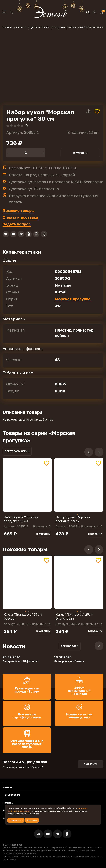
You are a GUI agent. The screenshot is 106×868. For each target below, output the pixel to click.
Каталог (8, 787)
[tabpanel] (27, 485)
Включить (91, 764)
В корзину (80, 153)
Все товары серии (17, 451)
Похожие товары (19, 211)
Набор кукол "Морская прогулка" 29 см (73, 519)
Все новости (70, 646)
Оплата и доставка (20, 217)
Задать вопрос (17, 224)
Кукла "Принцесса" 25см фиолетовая (74, 616)
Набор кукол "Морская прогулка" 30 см (21, 519)
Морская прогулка (73, 299)
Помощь (8, 802)
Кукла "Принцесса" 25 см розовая (23, 616)
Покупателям (11, 795)
